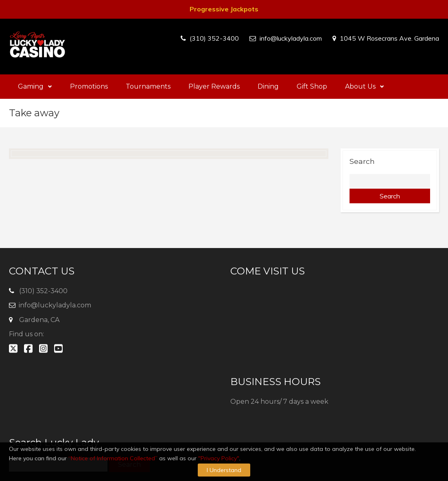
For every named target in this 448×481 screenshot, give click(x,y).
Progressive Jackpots (224, 9)
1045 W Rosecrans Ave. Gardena (389, 38)
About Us (365, 86)
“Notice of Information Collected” (113, 458)
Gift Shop (312, 86)
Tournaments (148, 86)
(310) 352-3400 (214, 38)
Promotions (89, 86)
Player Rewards (214, 86)
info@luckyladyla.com (291, 38)
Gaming (35, 86)
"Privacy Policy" (219, 458)
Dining (268, 86)
